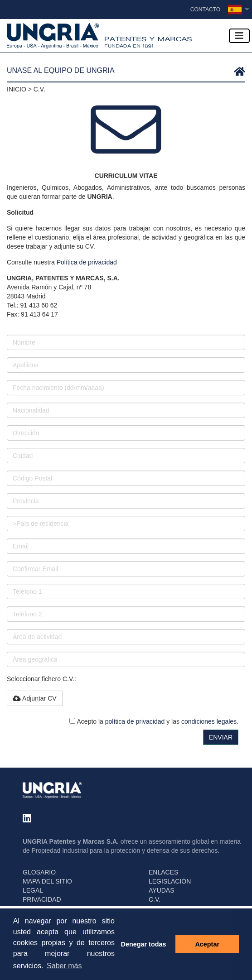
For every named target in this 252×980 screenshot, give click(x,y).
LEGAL (33, 890)
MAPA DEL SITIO (47, 881)
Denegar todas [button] (144, 944)
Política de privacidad (87, 262)
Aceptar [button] (207, 944)
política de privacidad (135, 721)
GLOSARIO (39, 872)
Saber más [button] (64, 966)
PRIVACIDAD (42, 899)
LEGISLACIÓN (170, 881)
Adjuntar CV (35, 698)
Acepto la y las (154, 721)
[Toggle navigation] (239, 36)
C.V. (155, 899)
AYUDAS (162, 890)
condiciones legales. (210, 721)
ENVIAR (221, 737)
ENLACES (163, 872)
